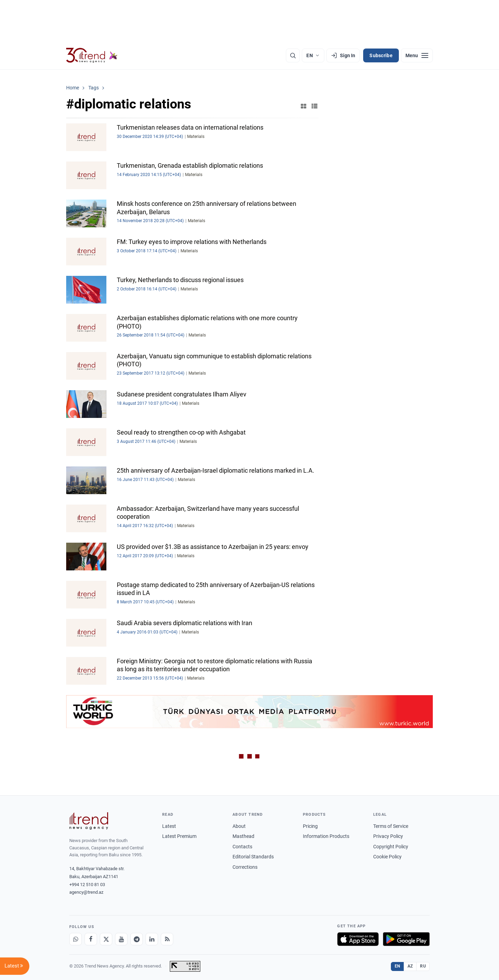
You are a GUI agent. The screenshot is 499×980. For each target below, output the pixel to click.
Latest (169, 826)
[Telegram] (137, 939)
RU (423, 966)
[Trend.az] (92, 55)
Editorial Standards (253, 857)
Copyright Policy (391, 847)
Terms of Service (391, 826)
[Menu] (417, 55)
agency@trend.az (86, 892)
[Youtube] (121, 939)
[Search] (293, 55)
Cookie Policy (387, 857)
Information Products (326, 836)
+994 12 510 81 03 (87, 885)
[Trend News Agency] (89, 821)
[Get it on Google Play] (406, 939)
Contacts (242, 847)
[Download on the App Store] (358, 939)
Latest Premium (179, 836)
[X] (106, 939)
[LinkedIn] (152, 939)
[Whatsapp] (76, 939)
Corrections (245, 867)
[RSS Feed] (167, 939)
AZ (410, 966)
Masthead (243, 836)
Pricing (310, 826)
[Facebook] (91, 939)
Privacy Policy (388, 836)
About (239, 826)
